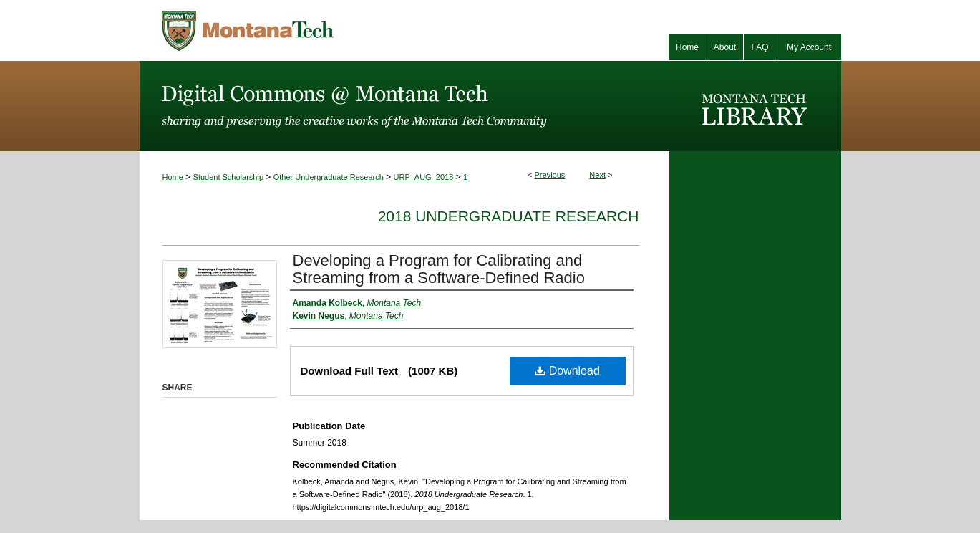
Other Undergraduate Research (329, 177)
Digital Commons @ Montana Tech (404, 106)
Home (173, 177)
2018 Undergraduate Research (509, 216)
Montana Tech (311, 30)
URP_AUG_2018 (424, 177)
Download (567, 371)
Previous (550, 175)
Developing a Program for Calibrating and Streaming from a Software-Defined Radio (439, 269)
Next (597, 175)
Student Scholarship (228, 177)
